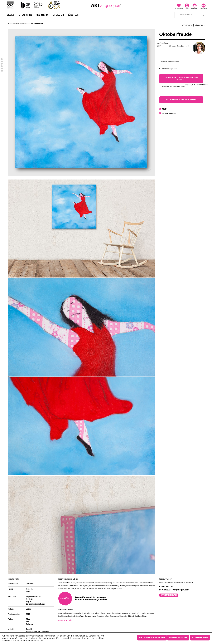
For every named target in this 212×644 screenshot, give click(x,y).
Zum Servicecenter (169, 595)
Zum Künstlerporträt (169, 69)
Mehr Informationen (178, 637)
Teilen (164, 109)
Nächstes (200, 25)
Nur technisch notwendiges (152, 637)
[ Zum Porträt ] (66, 620)
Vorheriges (186, 25)
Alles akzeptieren (200, 637)
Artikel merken (169, 114)
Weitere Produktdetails (170, 62)
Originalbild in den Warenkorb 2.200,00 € (181, 78)
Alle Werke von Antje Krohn (181, 100)
